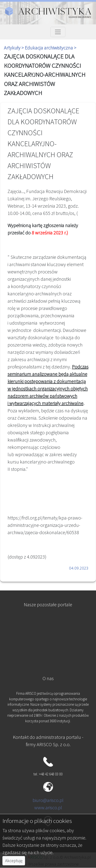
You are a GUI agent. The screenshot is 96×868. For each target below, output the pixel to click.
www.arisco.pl (48, 807)
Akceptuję (14, 861)
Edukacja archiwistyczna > (51, 48)
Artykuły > (14, 48)
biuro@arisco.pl (48, 800)
